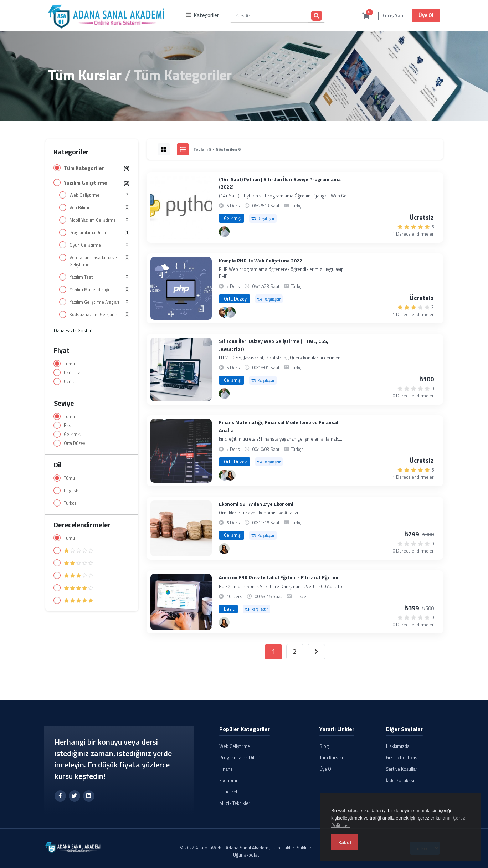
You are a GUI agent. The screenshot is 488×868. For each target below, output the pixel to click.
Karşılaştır (263, 219)
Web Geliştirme (84, 195)
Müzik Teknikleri (235, 803)
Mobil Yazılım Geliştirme (93, 220)
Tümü (69, 364)
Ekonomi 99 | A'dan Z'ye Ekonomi (256, 504)
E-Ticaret (228, 792)
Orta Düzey (75, 443)
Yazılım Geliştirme (86, 183)
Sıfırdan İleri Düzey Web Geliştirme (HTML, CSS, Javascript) (274, 345)
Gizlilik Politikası (402, 757)
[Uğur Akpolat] (224, 312)
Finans (226, 769)
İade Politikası (400, 780)
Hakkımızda (398, 746)
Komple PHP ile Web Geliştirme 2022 (261, 261)
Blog (324, 746)
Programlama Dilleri (88, 233)
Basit (69, 425)
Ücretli (70, 382)
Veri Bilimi (79, 208)
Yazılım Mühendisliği (89, 290)
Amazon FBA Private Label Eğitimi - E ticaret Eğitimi (279, 578)
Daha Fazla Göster (73, 330)
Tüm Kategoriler (84, 168)
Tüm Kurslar (85, 75)
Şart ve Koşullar (402, 769)
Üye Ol (426, 15)
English (71, 491)
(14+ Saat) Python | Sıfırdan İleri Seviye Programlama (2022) (280, 183)
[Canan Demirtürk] (230, 475)
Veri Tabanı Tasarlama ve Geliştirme (93, 261)
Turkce (70, 503)
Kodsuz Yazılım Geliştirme (95, 315)
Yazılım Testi (82, 277)
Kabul (345, 842)
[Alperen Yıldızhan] (224, 232)
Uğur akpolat (246, 855)
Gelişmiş (72, 434)
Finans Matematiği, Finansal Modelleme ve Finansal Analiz (279, 426)
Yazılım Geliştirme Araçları (94, 302)
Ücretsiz (72, 373)
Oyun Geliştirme (85, 245)
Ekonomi (228, 780)
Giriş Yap (393, 16)
